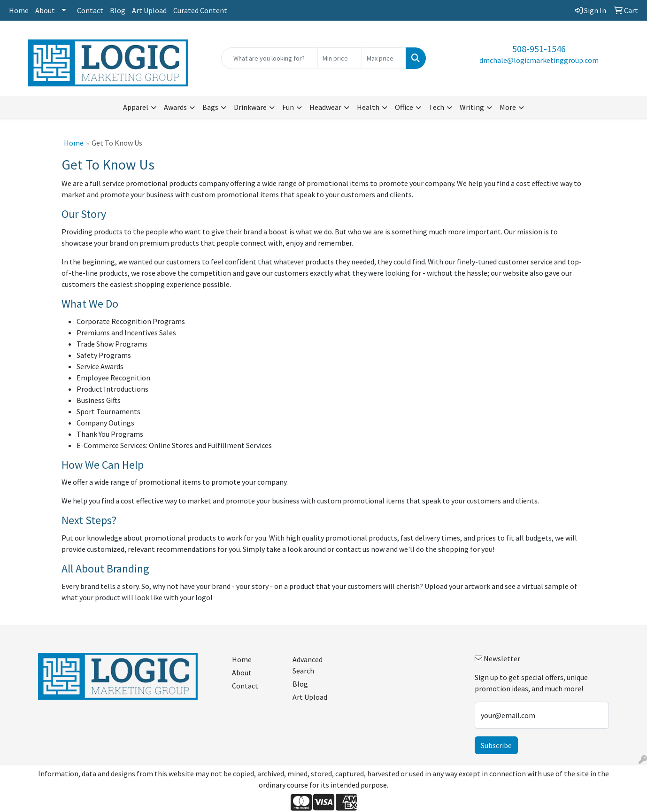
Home (19, 10)
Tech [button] (436, 107)
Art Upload (149, 10)
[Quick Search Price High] (384, 58)
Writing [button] (472, 107)
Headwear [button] (325, 107)
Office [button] (404, 107)
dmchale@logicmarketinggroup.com (539, 60)
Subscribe (496, 745)
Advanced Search (308, 665)
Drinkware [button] (250, 107)
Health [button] (368, 107)
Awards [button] (175, 107)
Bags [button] (210, 107)
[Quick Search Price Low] (340, 58)
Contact (90, 10)
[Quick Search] (269, 58)
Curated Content (200, 10)
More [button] (508, 107)
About (45, 10)
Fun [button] (288, 107)
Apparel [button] (136, 107)
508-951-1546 (539, 49)
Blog (118, 10)
